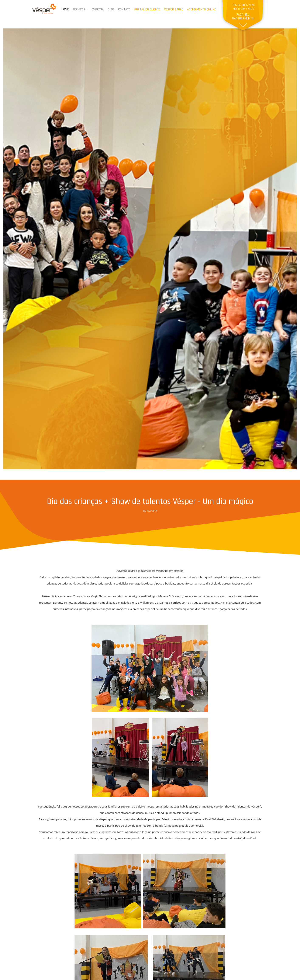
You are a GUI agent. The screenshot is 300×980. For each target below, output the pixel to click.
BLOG (111, 9)
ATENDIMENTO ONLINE (201, 9)
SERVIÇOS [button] (79, 9)
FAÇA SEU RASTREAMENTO (243, 16)
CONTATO (124, 9)
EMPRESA (98, 9)
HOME (65, 9)
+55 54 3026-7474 (243, 5)
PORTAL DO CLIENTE (147, 9)
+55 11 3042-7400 (243, 9)
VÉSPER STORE (174, 9)
